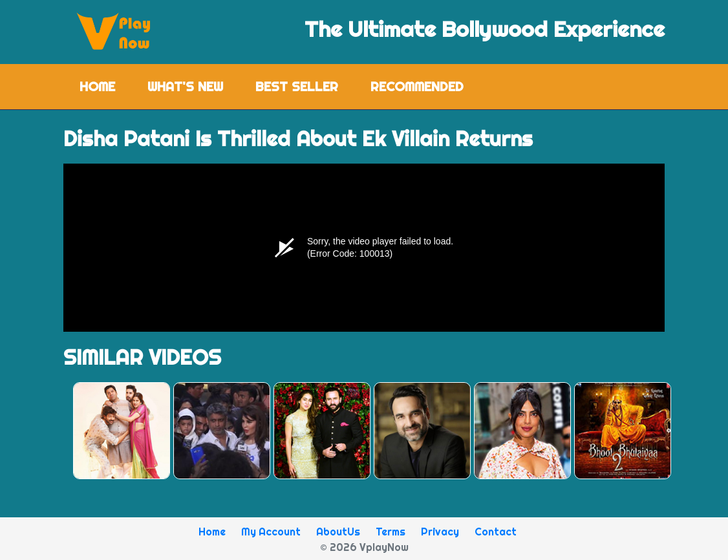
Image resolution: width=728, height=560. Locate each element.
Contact (496, 532)
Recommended (417, 86)
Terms (391, 532)
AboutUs (338, 532)
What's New (185, 86)
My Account (271, 532)
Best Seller (297, 86)
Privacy (440, 532)
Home (105, 86)
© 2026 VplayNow (364, 547)
